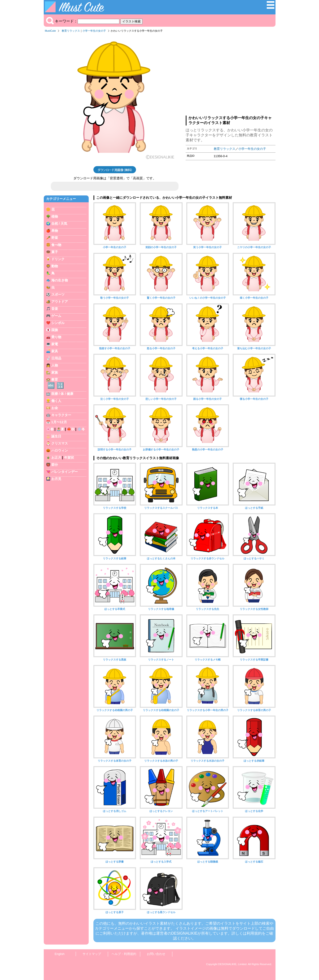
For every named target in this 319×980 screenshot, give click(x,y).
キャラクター (61, 415)
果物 (55, 231)
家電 (55, 344)
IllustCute (50, 31)
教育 (55, 380)
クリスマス (60, 443)
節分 (55, 465)
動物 (55, 266)
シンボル (58, 323)
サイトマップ (92, 954)
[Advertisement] (231, 75)
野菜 (55, 238)
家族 (55, 372)
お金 (55, 408)
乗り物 (56, 337)
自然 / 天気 (59, 224)
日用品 (56, 358)
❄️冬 (81, 429)
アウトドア (60, 302)
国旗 (55, 330)
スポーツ (58, 294)
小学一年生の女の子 (94, 31)
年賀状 (69, 458)
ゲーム (56, 316)
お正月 (56, 458)
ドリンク (58, 259)
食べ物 (56, 245)
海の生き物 (60, 280)
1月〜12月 (59, 422)
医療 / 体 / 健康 (62, 394)
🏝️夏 (60, 429)
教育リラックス (71, 31)
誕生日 (56, 436)
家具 (55, 351)
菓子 (55, 252)
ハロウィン (60, 450)
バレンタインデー (65, 472)
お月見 (56, 479)
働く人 (56, 401)
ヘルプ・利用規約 (124, 954)
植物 (55, 216)
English (60, 954)
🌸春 (50, 429)
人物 (55, 365)
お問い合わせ (156, 954)
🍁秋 (71, 429)
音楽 (55, 309)
